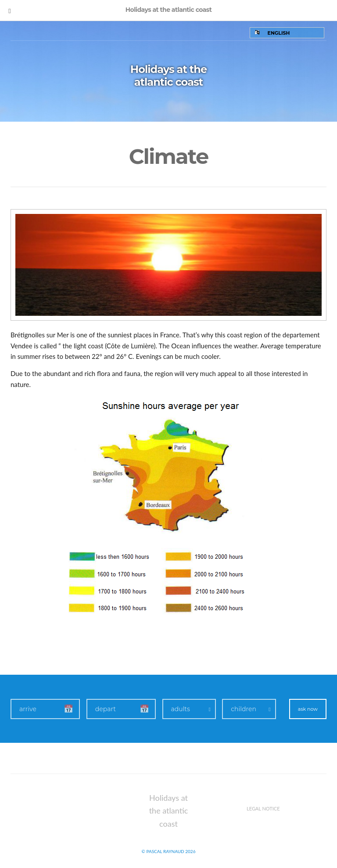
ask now (308, 709)
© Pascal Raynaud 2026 (169, 851)
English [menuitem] (279, 33)
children (244, 709)
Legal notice (263, 808)
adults (181, 709)
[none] (287, 33)
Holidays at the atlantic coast (168, 76)
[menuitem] (287, 33)
